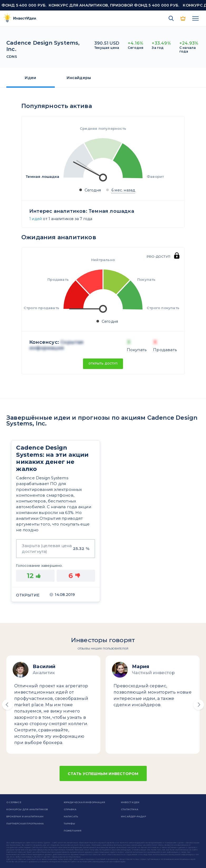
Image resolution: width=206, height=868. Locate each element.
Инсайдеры (79, 78)
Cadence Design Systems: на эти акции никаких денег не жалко (52, 458)
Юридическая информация (84, 802)
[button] (7, 705)
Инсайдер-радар (133, 816)
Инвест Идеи (130, 802)
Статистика (130, 809)
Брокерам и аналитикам (25, 816)
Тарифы (69, 823)
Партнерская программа (25, 823)
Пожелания (73, 831)
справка (70, 809)
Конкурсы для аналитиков (27, 809)
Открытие (28, 595)
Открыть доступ (103, 364)
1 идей (36, 219)
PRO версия (183, 18)
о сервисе (14, 802)
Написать (71, 816)
